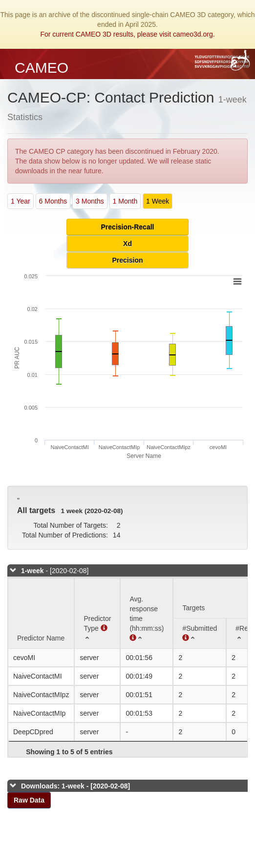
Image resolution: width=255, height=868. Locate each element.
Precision (127, 260)
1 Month (125, 201)
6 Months (53, 201)
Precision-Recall (128, 227)
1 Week (158, 201)
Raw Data (29, 800)
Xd (127, 244)
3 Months (90, 201)
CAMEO (42, 68)
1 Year (21, 201)
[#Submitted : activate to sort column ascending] (200, 633)
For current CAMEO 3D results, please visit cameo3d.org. (127, 34)
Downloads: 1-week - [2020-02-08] (75, 786)
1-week (32, 571)
